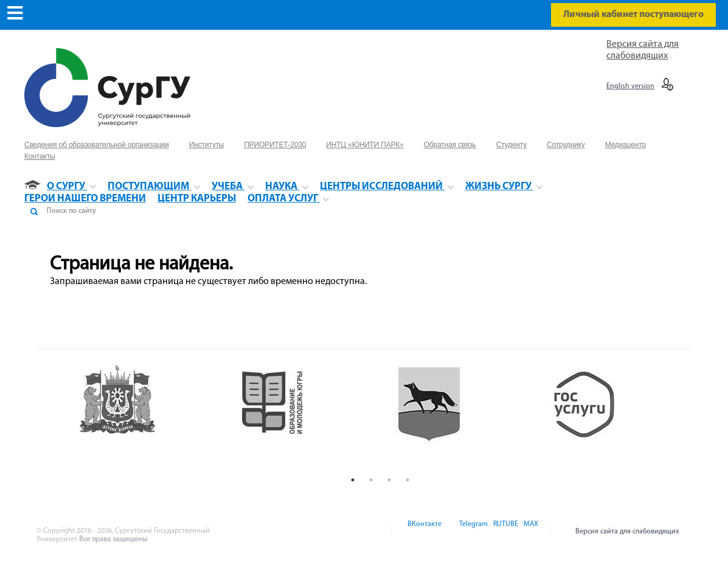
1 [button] (353, 480)
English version (630, 86)
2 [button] (371, 480)
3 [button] (389, 480)
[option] (147, 416)
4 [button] (407, 480)
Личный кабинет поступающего (633, 15)
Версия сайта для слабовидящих (627, 532)
